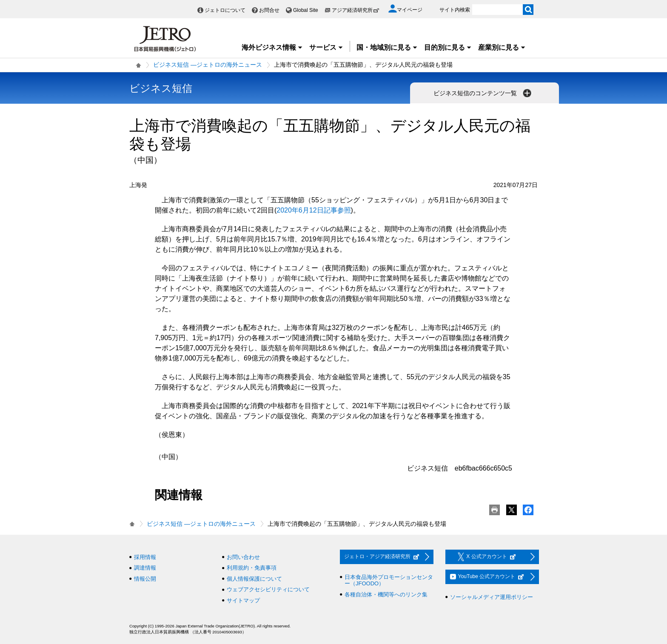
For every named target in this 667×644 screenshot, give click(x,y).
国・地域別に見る (387, 47)
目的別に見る (448, 47)
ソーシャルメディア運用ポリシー (492, 597)
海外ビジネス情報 (272, 47)
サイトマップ (243, 600)
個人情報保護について (254, 579)
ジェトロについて (225, 10)
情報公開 (145, 579)
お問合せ (269, 10)
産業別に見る (502, 47)
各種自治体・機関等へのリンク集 (386, 594)
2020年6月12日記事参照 (314, 210)
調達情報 (145, 568)
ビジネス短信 (161, 88)
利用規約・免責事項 (252, 568)
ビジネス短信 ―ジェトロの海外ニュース (208, 65)
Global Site (306, 10)
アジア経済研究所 (356, 10)
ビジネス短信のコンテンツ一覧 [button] (483, 93)
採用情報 (145, 557)
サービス (326, 47)
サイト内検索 (455, 10)
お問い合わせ (243, 557)
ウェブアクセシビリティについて (268, 589)
